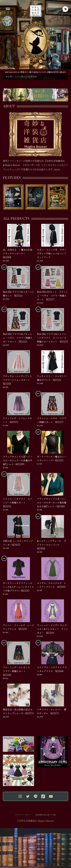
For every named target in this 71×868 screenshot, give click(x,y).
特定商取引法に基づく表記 (46, 815)
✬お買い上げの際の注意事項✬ (21, 76)
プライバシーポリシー (24, 815)
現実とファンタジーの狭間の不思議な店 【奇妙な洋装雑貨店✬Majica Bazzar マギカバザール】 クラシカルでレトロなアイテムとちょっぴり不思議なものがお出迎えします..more (35, 165)
